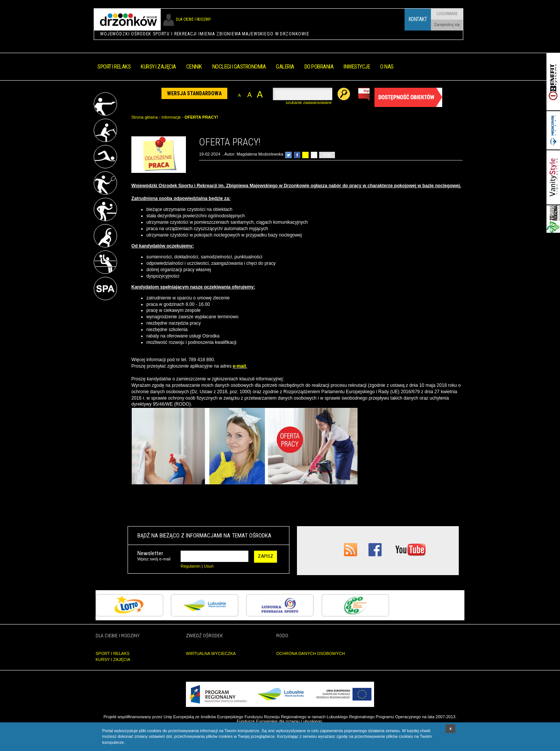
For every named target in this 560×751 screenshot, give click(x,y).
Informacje (171, 117)
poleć (314, 155)
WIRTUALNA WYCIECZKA (211, 653)
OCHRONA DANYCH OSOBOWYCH (310, 653)
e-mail (240, 366)
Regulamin (191, 566)
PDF (327, 155)
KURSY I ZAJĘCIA (113, 659)
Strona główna (145, 117)
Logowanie (447, 14)
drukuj (305, 155)
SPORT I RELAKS (113, 653)
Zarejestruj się (447, 24)
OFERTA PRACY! (201, 117)
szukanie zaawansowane (309, 102)
